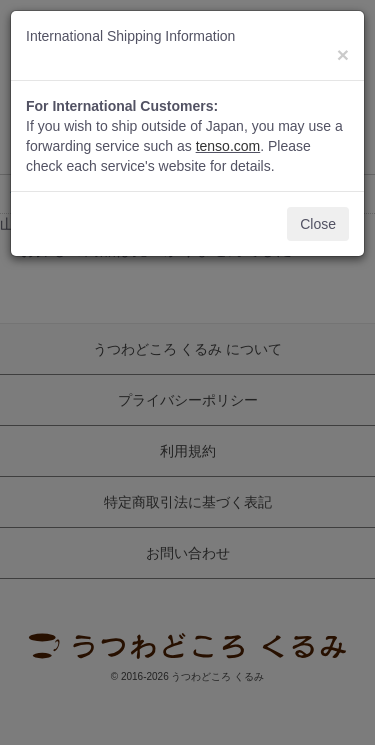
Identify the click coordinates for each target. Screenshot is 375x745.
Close (318, 224)
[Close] (343, 54)
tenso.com (228, 146)
